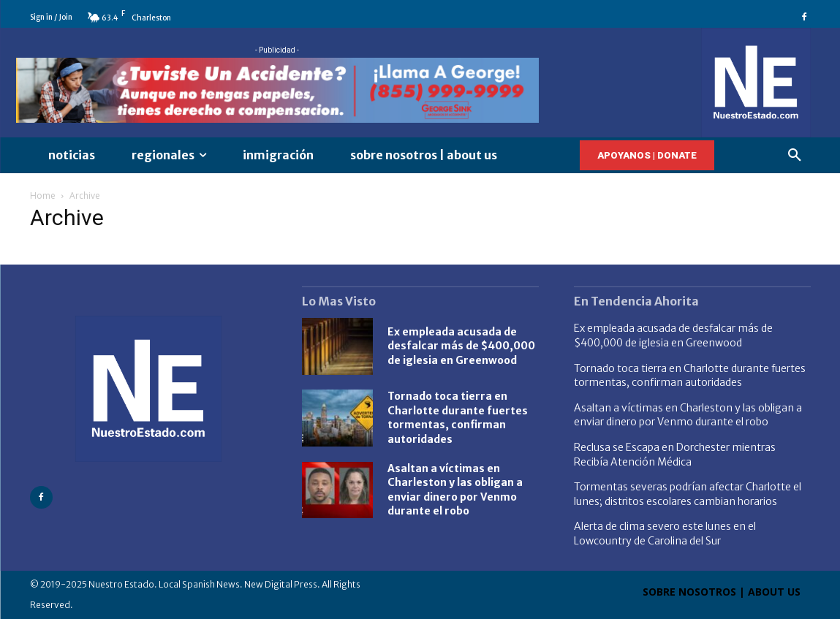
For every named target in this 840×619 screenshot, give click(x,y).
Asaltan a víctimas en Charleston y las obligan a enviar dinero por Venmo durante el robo (688, 415)
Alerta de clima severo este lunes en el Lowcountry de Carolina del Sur (665, 533)
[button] (795, 156)
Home (43, 195)
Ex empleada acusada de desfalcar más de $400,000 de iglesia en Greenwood (461, 346)
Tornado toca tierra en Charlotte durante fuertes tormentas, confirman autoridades (458, 418)
